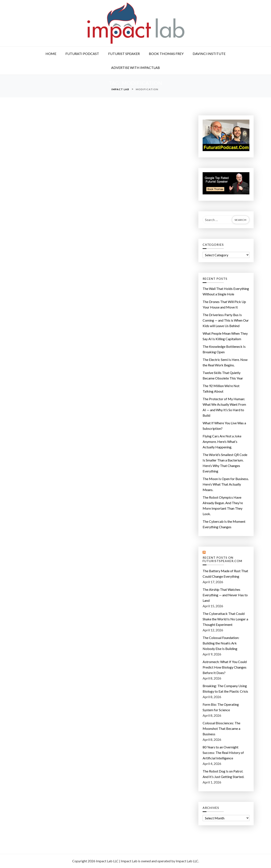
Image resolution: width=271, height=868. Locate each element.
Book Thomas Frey (166, 54)
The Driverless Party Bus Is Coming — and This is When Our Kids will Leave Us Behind (226, 320)
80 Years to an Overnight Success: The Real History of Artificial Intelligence (223, 753)
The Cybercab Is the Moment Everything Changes (224, 524)
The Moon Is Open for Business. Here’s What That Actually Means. (226, 484)
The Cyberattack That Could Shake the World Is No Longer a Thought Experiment (225, 619)
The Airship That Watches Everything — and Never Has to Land (225, 595)
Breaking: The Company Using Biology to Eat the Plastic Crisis (225, 689)
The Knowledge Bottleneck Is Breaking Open (224, 349)
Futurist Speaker (124, 54)
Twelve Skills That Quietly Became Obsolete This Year (223, 375)
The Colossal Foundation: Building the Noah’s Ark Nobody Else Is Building (221, 643)
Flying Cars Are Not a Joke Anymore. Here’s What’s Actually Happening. (222, 442)
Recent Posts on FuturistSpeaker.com (222, 559)
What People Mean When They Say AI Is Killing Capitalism (225, 336)
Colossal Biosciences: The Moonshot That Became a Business (221, 728)
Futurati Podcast (82, 54)
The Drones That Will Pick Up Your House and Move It (224, 304)
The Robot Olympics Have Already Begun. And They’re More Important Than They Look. (223, 506)
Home (51, 54)
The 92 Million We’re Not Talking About (221, 388)
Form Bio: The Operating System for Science (221, 707)
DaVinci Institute (209, 54)
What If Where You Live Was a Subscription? (224, 426)
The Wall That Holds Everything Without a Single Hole (226, 291)
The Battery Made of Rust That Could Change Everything (225, 574)
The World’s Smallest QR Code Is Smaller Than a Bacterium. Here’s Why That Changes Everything (225, 463)
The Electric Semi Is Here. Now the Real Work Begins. (225, 362)
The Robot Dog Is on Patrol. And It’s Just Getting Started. (223, 774)
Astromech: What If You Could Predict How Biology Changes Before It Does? (225, 667)
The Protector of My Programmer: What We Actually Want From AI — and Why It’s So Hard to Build (224, 407)
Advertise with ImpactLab (135, 68)
